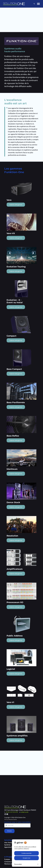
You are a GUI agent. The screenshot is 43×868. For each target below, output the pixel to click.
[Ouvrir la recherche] (34, 4)
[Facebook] (7, 814)
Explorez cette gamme (16, 205)
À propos (7, 859)
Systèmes (7, 845)
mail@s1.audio (24, 812)
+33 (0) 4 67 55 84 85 (12, 812)
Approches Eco (9, 847)
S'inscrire (9, 831)
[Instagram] (5, 814)
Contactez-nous (9, 862)
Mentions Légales (10, 864)
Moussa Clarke (13, 819)
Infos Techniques (10, 843)
